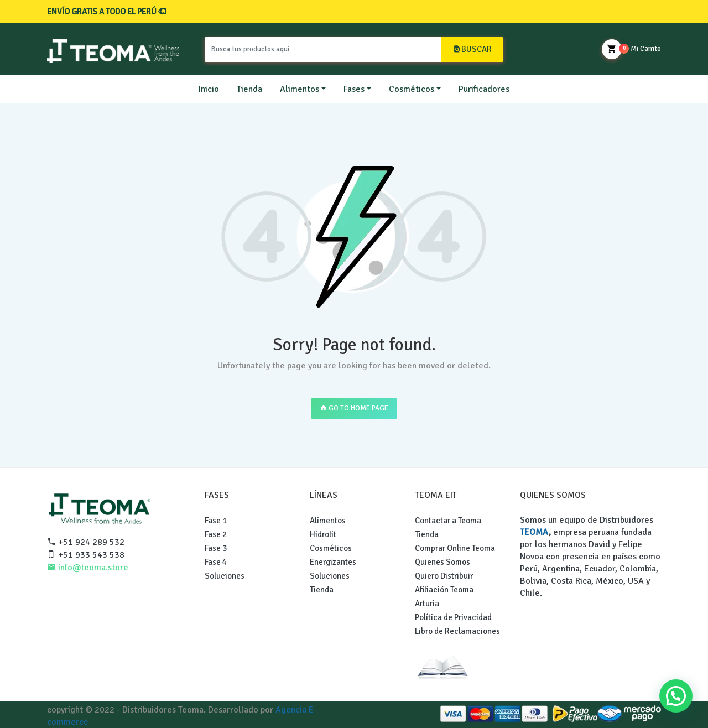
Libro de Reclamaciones (457, 631)
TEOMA (534, 532)
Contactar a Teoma (448, 521)
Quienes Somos (442, 562)
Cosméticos (412, 89)
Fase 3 (216, 548)
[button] (676, 696)
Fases (354, 89)
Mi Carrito (631, 49)
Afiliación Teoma (444, 590)
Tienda (249, 89)
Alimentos (300, 89)
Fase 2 (216, 534)
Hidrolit (323, 534)
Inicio (209, 89)
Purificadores (484, 89)
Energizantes (333, 562)
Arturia (427, 604)
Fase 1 (216, 521)
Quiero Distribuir (444, 576)
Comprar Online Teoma (455, 548)
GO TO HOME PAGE (354, 408)
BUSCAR (472, 49)
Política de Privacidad (453, 617)
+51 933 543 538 (86, 555)
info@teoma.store (88, 568)
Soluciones (225, 576)
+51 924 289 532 (86, 542)
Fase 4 (216, 562)
